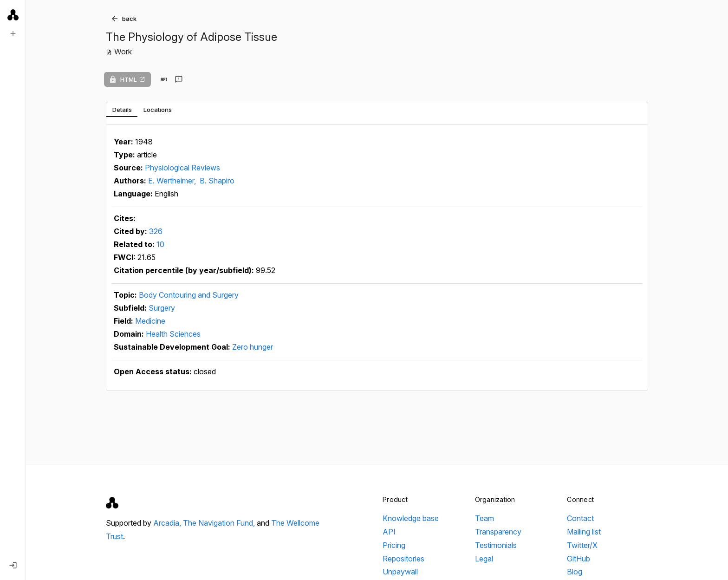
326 (156, 231)
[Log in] (13, 565)
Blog (575, 572)
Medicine (150, 321)
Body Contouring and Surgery (189, 295)
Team (484, 518)
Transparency (498, 532)
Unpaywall (400, 572)
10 (160, 244)
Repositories (403, 559)
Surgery (162, 308)
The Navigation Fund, (220, 523)
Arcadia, (168, 523)
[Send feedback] (179, 79)
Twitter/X (582, 545)
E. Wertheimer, (173, 181)
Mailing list (584, 532)
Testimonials (496, 545)
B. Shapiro (217, 181)
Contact (580, 518)
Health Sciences (173, 334)
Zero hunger (253, 347)
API (389, 532)
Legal (484, 559)
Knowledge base (411, 518)
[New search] (13, 33)
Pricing (394, 545)
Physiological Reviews (182, 168)
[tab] (122, 110)
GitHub (578, 559)
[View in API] (164, 79)
